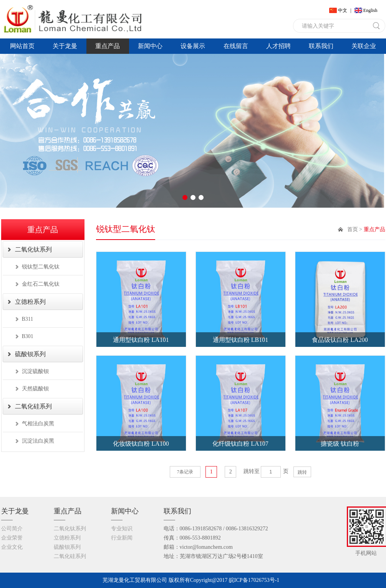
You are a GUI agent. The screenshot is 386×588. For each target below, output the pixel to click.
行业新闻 (122, 538)
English (370, 10)
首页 (353, 229)
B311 (28, 319)
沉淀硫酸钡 (35, 371)
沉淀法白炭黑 (38, 441)
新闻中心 (150, 46)
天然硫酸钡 (35, 389)
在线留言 (236, 46)
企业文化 (12, 547)
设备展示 (193, 46)
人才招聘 (278, 46)
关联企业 (364, 46)
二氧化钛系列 (33, 249)
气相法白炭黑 (38, 424)
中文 (343, 10)
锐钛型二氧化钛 (41, 267)
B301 (28, 336)
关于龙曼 (65, 46)
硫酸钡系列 (30, 354)
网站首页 (22, 46)
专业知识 (122, 529)
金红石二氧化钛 (41, 284)
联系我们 (321, 46)
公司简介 (12, 529)
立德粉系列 (30, 302)
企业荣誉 (12, 538)
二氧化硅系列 (33, 406)
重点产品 (108, 46)
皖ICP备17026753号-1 (254, 580)
